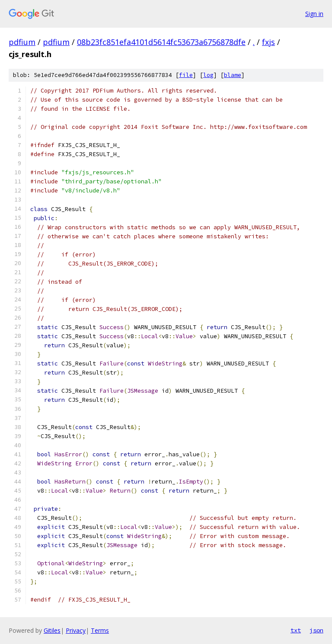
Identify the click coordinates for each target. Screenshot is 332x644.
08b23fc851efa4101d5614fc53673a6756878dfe (161, 42)
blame (233, 75)
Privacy (76, 630)
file (186, 75)
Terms (100, 630)
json (316, 630)
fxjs (268, 42)
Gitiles (52, 630)
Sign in (314, 14)
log (208, 75)
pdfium (22, 42)
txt (296, 630)
